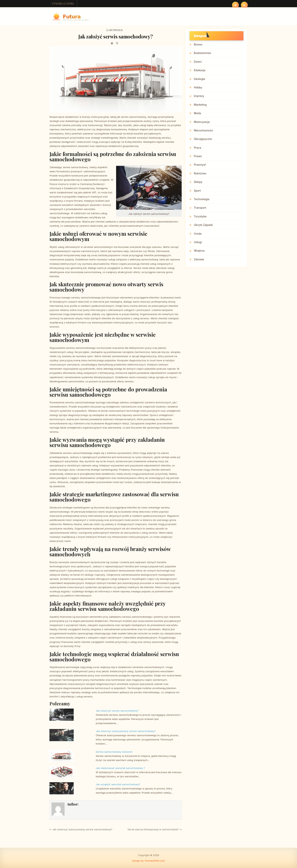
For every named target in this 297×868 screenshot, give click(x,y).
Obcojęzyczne (203, 139)
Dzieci (198, 62)
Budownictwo (202, 53)
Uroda (198, 234)
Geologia (199, 79)
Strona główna (63, 4)
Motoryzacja (116, 30)
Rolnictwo (200, 173)
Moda (197, 113)
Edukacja (200, 70)
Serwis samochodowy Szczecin (114, 752)
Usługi (198, 242)
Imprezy (199, 96)
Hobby (198, 87)
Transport (200, 208)
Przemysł (200, 165)
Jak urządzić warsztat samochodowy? (118, 784)
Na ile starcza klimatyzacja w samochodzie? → (155, 829)
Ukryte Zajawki (203, 225)
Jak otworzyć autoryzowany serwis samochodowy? (126, 731)
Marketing (200, 105)
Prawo (198, 156)
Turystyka (200, 216)
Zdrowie (199, 259)
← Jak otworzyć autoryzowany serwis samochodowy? (81, 829)
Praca (197, 148)
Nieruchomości (203, 130)
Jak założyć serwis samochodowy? (116, 36)
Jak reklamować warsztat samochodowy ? (120, 768)
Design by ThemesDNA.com (149, 861)
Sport (197, 191)
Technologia (202, 199)
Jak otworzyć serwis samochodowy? (117, 711)
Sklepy (198, 182)
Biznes (198, 44)
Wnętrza (199, 251)
